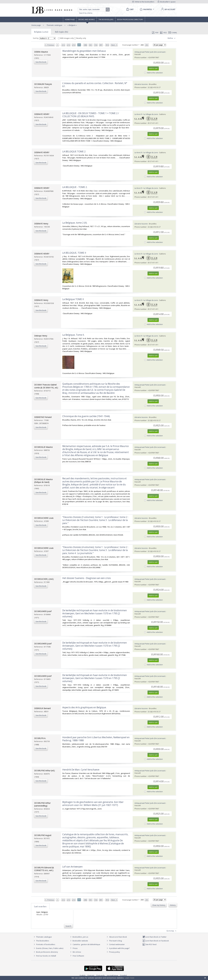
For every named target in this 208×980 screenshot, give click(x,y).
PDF (155, 33)
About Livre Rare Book (118, 937)
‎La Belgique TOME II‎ (73, 299)
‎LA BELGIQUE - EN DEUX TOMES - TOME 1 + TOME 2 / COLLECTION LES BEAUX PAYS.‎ (91, 115)
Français (91, 975)
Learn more (129, 978)
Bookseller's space (167, 2)
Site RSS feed (149, 944)
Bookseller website (79, 941)
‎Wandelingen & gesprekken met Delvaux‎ (84, 51)
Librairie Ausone (141, 84)
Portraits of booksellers (46, 944)
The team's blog (114, 941)
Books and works (87, 19)
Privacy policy (113, 952)
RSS (163, 33)
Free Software (78, 956)
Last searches (40, 906)
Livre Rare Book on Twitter (154, 937)
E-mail (173, 33)
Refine (172, 38)
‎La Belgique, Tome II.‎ (73, 335)
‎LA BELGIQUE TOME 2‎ (74, 151)
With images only (66, 38)
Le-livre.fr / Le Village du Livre (146, 114)
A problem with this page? (118, 948)
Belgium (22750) (41, 32)
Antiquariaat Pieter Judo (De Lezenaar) (150, 52)
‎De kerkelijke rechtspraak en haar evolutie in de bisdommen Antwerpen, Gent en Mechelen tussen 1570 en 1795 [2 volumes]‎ (95, 613)
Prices (75, 948)
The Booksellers (106, 19)
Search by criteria (86, 13)
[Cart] (130, 9)
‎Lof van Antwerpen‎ (72, 867)
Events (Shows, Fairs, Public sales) (48, 948)
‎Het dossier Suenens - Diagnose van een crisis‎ (87, 578)
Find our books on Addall (45, 956)
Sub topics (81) (62, 32)
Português (101, 975)
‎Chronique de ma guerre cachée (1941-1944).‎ (86, 416)
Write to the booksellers (143, 2)
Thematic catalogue (54, 25)
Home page (70, 19)
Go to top (172, 931)
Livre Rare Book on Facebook (156, 941)
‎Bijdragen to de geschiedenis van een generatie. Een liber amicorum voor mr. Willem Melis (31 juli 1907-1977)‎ (93, 804)
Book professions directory (130, 19)
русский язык (112, 975)
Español (123, 975)
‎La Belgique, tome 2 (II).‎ (75, 223)
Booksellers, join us (79, 937)
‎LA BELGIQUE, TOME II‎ (74, 253)
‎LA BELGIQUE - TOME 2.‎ (75, 187)
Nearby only (80, 38)
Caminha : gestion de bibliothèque (86, 944)
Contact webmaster (115, 944)
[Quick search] (93, 10)
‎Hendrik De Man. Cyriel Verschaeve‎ (81, 770)
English (83, 975)
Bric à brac (77, 952)
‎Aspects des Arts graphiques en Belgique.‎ (84, 707)
